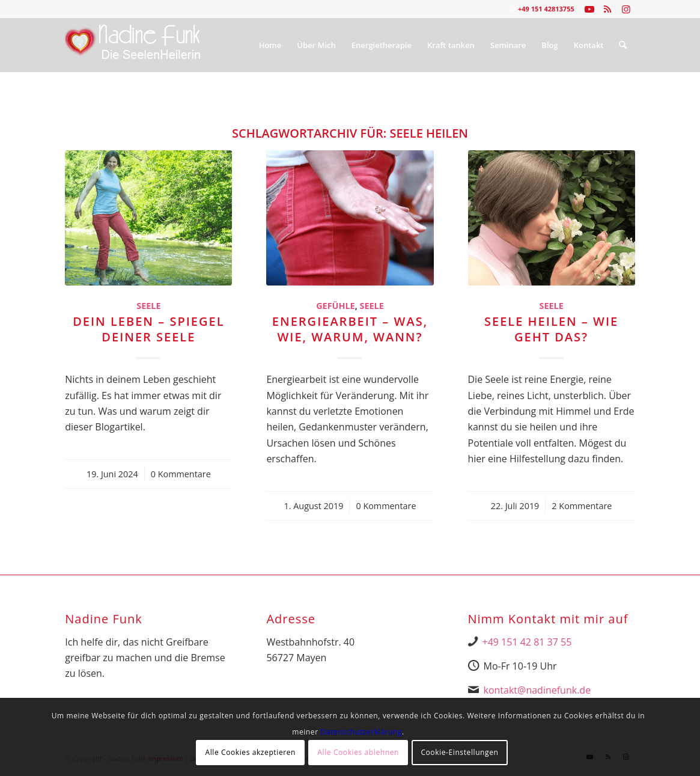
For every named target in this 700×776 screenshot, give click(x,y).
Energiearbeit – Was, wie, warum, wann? (350, 329)
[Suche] (623, 45)
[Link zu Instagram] (626, 9)
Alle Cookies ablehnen (358, 752)
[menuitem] (270, 45)
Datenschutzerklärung (361, 732)
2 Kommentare (582, 506)
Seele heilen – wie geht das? (551, 329)
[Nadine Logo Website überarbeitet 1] (133, 45)
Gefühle (335, 306)
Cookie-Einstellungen (459, 752)
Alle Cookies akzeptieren (250, 752)
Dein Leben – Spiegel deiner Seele (148, 329)
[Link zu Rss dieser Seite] (608, 9)
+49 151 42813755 (546, 9)
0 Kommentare (181, 474)
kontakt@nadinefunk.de (537, 690)
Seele (148, 306)
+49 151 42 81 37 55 (527, 642)
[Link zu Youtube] (590, 9)
